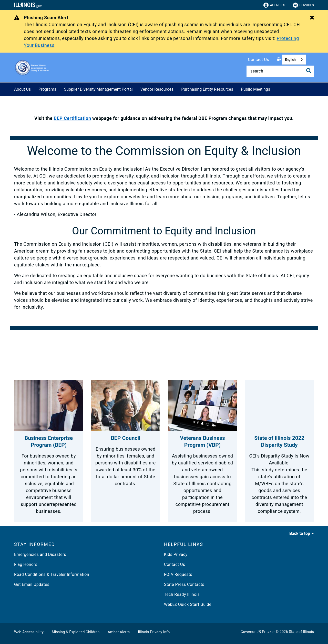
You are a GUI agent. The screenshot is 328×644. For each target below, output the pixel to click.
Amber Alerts (119, 632)
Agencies (274, 5)
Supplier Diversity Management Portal (98, 89)
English (290, 60)
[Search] (280, 71)
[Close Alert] (312, 18)
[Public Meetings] (274, 89)
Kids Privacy (176, 554)
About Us (22, 89)
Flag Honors (26, 564)
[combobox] (294, 60)
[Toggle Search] (309, 71)
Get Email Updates (32, 584)
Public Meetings (255, 89)
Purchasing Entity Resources (207, 89)
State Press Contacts (184, 584)
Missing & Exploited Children (76, 632)
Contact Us (259, 60)
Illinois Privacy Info (154, 632)
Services (303, 5)
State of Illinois (301, 632)
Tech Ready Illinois (182, 594)
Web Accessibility (29, 632)
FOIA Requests (178, 574)
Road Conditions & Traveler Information (52, 574)
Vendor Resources (157, 89)
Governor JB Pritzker (258, 632)
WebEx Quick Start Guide (188, 604)
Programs (47, 89)
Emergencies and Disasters (40, 554)
